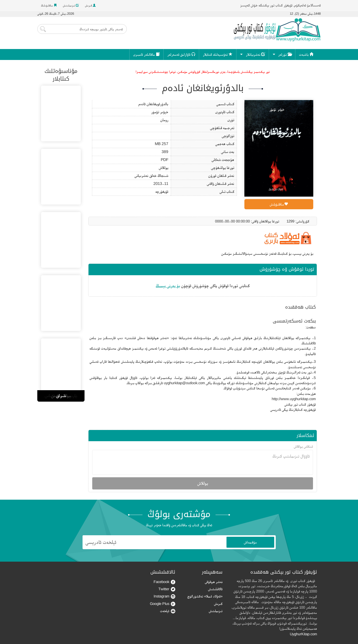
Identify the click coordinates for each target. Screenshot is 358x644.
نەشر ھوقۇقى (214, 582)
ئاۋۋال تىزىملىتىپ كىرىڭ (203, 462)
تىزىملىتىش (71, 5)
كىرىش (90, 5)
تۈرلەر (285, 54)
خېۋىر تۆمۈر (160, 112)
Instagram (164, 596)
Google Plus (163, 604)
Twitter (167, 589)
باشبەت (306, 54)
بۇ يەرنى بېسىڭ (168, 286)
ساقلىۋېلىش (279, 204)
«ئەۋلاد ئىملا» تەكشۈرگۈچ (205, 596)
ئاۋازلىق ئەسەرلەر (181, 54)
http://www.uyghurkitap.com (294, 399)
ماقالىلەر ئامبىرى (146, 54)
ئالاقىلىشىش (215, 589)
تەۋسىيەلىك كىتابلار (218, 54)
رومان (164, 120)
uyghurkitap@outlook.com (184, 383)
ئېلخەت (168, 611)
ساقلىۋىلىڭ (49, 5)
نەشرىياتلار (255, 54)
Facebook (164, 582)
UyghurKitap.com (303, 634)
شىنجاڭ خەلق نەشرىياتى (151, 176)
